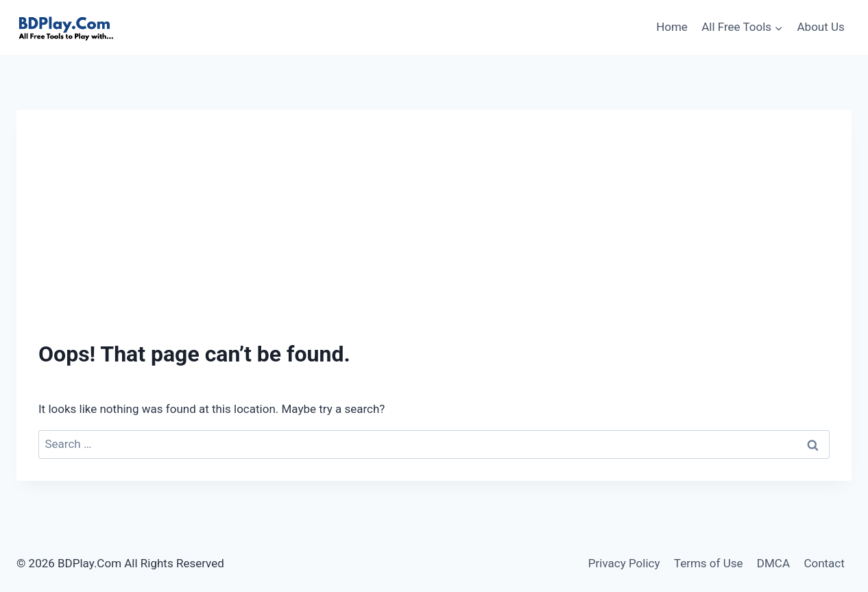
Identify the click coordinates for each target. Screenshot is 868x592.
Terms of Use (709, 563)
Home (672, 27)
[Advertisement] (434, 235)
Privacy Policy (624, 563)
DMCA (773, 563)
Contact (824, 563)
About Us (821, 27)
